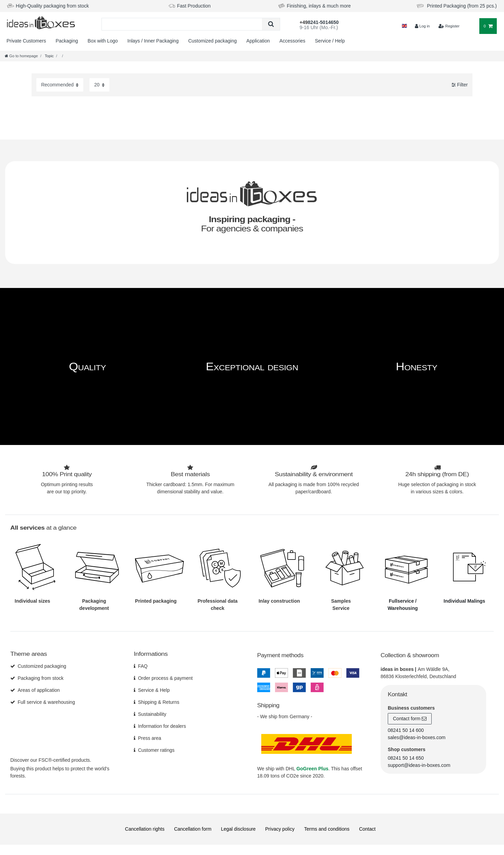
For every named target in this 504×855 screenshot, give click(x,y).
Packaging (67, 41)
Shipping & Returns (159, 702)
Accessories (292, 41)
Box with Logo (103, 41)
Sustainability (152, 714)
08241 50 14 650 (406, 758)
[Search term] (182, 24)
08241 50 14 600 (406, 730)
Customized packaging (213, 41)
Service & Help (154, 690)
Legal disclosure (238, 829)
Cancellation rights (145, 829)
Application (258, 41)
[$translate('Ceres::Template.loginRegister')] (449, 26)
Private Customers (26, 41)
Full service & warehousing (46, 702)
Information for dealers (162, 726)
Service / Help (330, 41)
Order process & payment (165, 678)
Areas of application (39, 690)
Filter (460, 85)
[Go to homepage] (21, 56)
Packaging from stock (40, 678)
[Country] (404, 26)
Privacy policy (280, 829)
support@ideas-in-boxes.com (419, 765)
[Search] (271, 24)
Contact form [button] (410, 719)
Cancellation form (193, 829)
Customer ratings (156, 750)
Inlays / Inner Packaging (153, 41)
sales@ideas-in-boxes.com (417, 737)
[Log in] (422, 26)
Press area (149, 738)
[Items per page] (99, 85)
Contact (367, 829)
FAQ (143, 666)
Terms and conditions (327, 829)
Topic (49, 56)
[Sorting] (60, 85)
